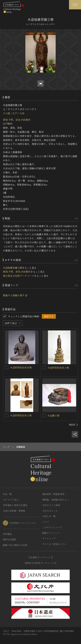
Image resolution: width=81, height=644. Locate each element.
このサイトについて (52, 527)
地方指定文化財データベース (18, 276)
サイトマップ (49, 538)
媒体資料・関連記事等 (53, 494)
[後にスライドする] (74, 425)
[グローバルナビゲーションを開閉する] (75, 5)
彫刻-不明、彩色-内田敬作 (17, 120)
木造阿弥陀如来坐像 (21, 367)
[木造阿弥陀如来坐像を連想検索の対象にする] (7, 367)
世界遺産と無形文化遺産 (15, 505)
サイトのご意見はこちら (55, 544)
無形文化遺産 (10, 539)
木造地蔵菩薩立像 (13, 268)
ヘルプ (46, 522)
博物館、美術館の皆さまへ (56, 500)
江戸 (15, 113)
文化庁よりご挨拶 (51, 505)
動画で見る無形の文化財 (15, 545)
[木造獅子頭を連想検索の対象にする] (44, 416)
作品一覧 (7, 494)
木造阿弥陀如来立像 (58, 368)
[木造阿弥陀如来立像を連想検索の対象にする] (44, 368)
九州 (22, 113)
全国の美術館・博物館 (14, 511)
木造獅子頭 (53, 416)
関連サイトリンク (51, 533)
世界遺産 (7, 534)
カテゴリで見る (11, 500)
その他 (7, 113)
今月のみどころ (50, 511)
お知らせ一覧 (49, 516)
